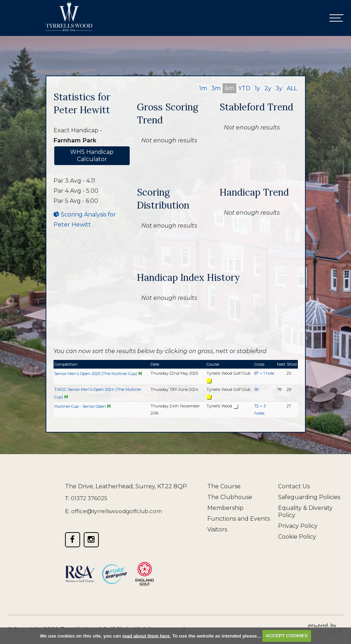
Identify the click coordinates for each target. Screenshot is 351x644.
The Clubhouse (230, 497)
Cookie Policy (297, 537)
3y (279, 88)
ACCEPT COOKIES (287, 636)
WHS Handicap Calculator (92, 156)
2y (268, 88)
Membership (225, 508)
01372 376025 (89, 498)
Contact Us (294, 486)
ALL (292, 88)
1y (257, 88)
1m (203, 88)
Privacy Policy (298, 526)
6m (229, 88)
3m (216, 88)
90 (257, 389)
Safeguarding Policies (309, 497)
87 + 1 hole (264, 373)
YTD (244, 88)
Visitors (217, 529)
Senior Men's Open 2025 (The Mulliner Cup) (96, 374)
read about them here (146, 636)
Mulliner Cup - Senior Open (80, 406)
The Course (224, 486)
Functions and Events (239, 519)
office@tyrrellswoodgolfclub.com (117, 511)
